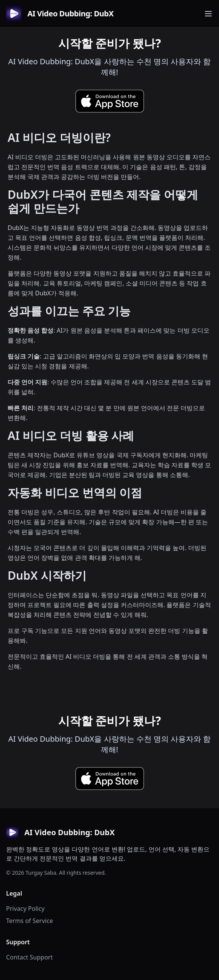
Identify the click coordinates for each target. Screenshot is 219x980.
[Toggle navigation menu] (208, 14)
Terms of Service (30, 921)
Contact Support (29, 957)
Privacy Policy (25, 909)
